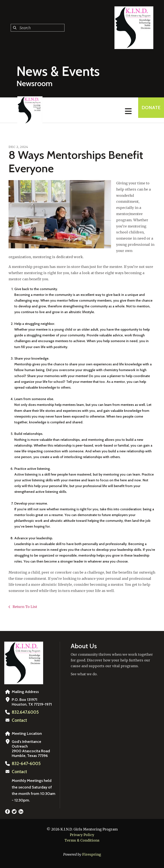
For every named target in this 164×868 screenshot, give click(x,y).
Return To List (24, 607)
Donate (148, 110)
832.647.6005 (24, 712)
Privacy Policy (82, 834)
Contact (19, 720)
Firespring (92, 854)
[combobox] (38, 28)
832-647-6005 (25, 763)
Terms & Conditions (82, 839)
